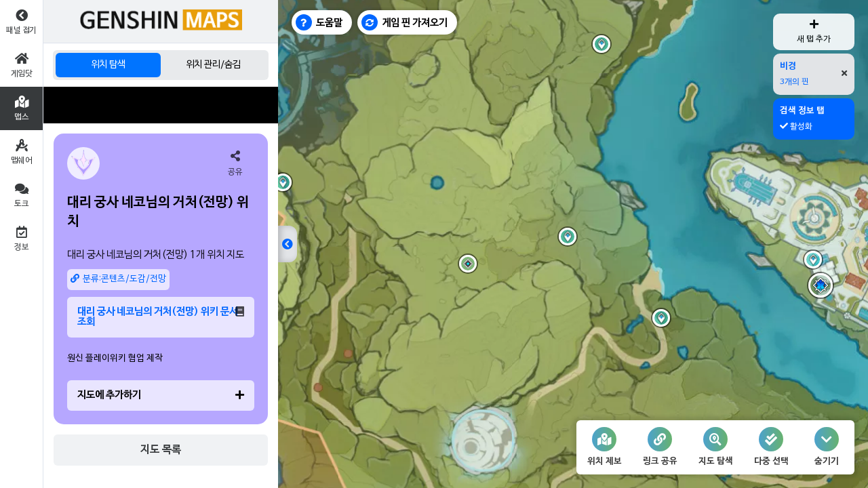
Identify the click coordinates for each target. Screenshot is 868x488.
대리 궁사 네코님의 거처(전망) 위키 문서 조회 (161, 317)
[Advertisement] (161, 105)
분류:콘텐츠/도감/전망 (118, 279)
